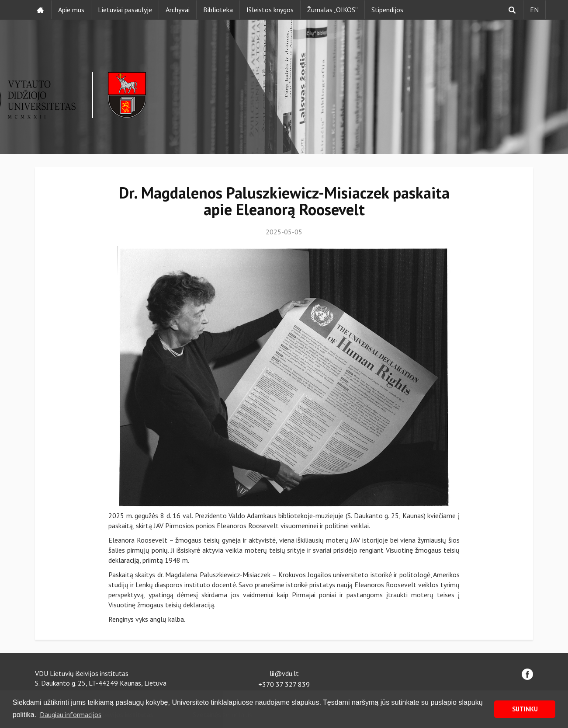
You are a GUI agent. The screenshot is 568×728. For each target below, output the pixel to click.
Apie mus (71, 10)
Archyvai (178, 10)
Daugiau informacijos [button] (71, 714)
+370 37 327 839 (284, 684)
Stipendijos (387, 10)
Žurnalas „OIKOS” (332, 10)
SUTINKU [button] (525, 709)
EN (534, 10)
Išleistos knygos (270, 10)
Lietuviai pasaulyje (125, 10)
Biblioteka (218, 10)
